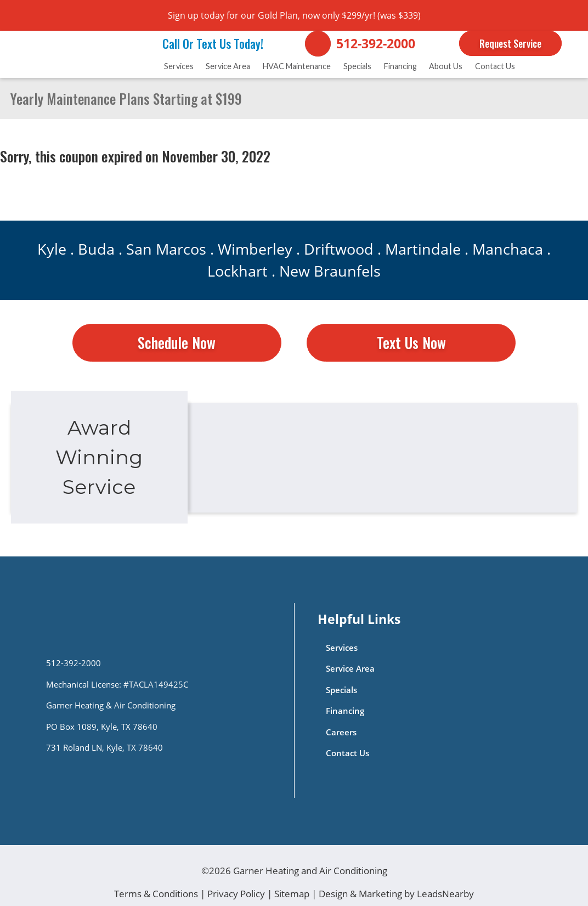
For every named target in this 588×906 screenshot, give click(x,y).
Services (179, 66)
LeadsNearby (445, 894)
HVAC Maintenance (297, 66)
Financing (400, 66)
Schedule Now (177, 342)
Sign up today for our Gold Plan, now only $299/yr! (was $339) (294, 15)
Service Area (228, 66)
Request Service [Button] (510, 43)
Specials (357, 66)
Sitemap (292, 894)
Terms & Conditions (156, 894)
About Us (446, 66)
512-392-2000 (376, 43)
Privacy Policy (236, 894)
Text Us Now (411, 342)
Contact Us (495, 66)
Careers (341, 732)
